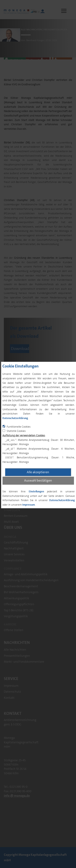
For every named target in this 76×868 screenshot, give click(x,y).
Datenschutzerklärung (15, 418)
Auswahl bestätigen (38, 480)
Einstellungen (36, 491)
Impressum (29, 505)
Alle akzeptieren (38, 472)
